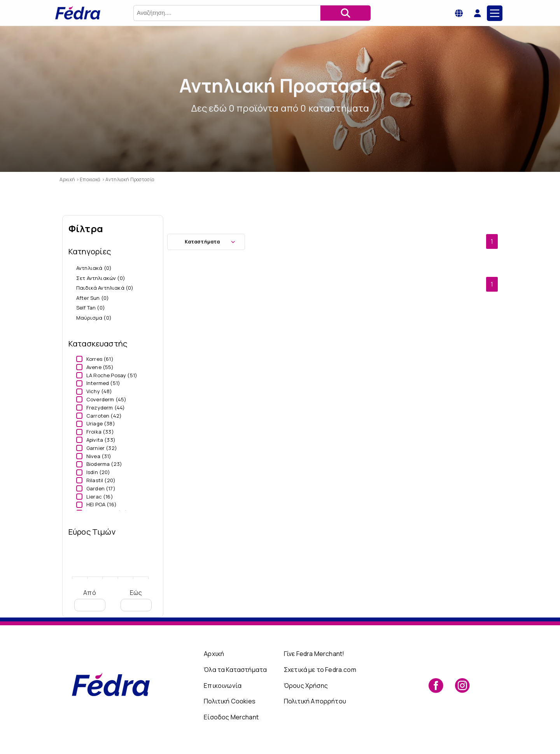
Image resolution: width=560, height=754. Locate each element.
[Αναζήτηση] (345, 13)
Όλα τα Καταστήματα (235, 670)
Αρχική (214, 654)
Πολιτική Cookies (230, 701)
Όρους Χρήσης (306, 686)
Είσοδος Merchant (231, 717)
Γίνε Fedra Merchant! (314, 654)
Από (90, 600)
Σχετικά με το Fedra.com (320, 670)
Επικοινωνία (223, 686)
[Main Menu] (495, 13)
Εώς (136, 600)
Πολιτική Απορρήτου (315, 701)
